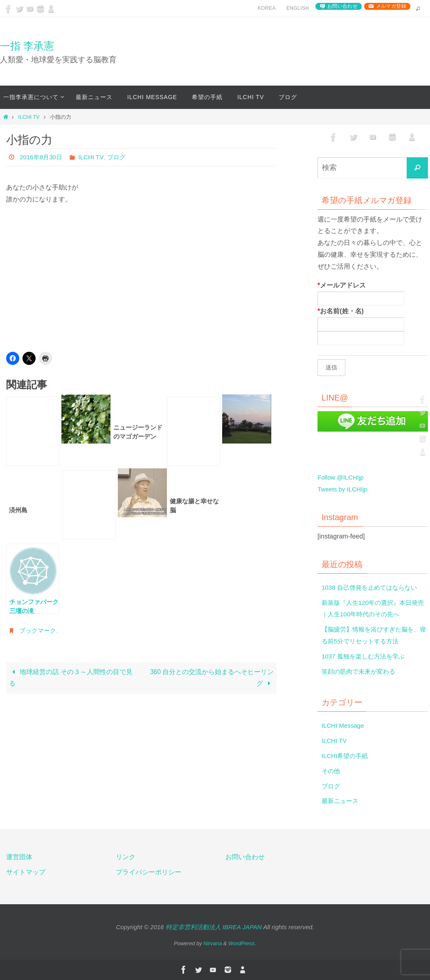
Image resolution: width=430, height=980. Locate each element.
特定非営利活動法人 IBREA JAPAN (214, 927)
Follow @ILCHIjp (342, 477)
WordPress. (242, 943)
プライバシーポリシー (149, 872)
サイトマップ (26, 872)
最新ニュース (341, 801)
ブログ (121, 157)
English (298, 8)
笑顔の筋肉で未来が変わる (361, 671)
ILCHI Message (344, 725)
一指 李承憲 (27, 46)
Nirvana (213, 943)
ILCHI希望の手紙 (346, 756)
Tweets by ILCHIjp (344, 489)
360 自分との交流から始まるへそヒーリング (212, 678)
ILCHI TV (29, 117)
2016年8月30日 (42, 157)
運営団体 (19, 857)
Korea (267, 8)
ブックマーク (39, 630)
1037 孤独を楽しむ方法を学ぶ (366, 656)
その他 (331, 771)
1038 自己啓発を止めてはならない (372, 587)
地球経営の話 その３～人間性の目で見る (71, 678)
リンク (126, 857)
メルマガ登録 (391, 6)
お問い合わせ (342, 6)
